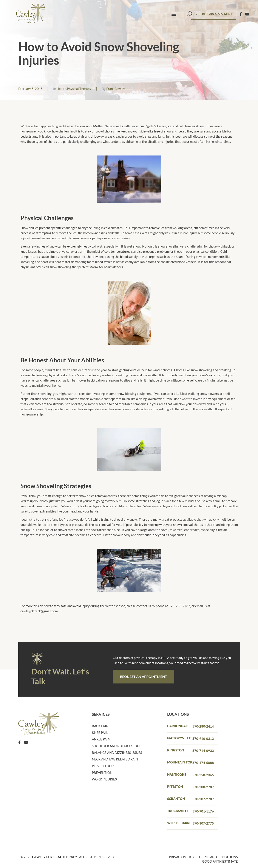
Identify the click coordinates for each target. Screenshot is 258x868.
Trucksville (178, 811)
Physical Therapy (79, 89)
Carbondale (178, 726)
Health (61, 89)
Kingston (176, 750)
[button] (174, 14)
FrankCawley (116, 89)
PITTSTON (175, 786)
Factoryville (179, 738)
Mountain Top (180, 762)
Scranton (176, 799)
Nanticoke (177, 774)
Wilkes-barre (179, 823)
